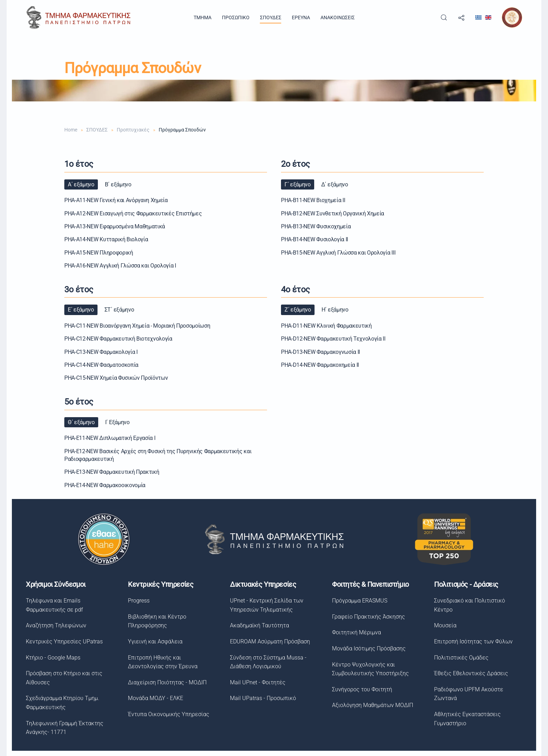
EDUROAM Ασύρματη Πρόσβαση (269, 641)
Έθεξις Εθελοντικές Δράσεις (469, 673)
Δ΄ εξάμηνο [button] (335, 184)
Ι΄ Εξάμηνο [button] (117, 422)
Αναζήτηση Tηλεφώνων (55, 625)
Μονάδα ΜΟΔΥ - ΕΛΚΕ (154, 698)
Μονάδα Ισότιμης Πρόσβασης (367, 648)
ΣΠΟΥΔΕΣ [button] (271, 17)
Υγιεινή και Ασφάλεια (154, 641)
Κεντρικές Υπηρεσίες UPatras (63, 641)
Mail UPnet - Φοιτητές (256, 682)
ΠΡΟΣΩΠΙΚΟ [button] (236, 17)
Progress (137, 601)
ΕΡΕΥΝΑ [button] (301, 17)
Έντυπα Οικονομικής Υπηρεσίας (167, 714)
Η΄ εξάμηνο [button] (335, 310)
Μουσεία (444, 625)
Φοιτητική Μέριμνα (355, 632)
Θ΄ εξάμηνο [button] (81, 422)
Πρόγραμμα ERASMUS (358, 601)
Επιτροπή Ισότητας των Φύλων (472, 641)
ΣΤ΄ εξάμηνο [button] (119, 310)
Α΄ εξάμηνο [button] (81, 184)
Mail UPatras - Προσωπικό (262, 698)
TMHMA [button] (203, 17)
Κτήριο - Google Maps (52, 658)
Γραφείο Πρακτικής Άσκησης (367, 617)
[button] (444, 17)
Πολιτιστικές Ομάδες (460, 658)
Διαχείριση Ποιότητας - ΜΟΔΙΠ (166, 682)
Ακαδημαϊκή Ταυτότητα (258, 625)
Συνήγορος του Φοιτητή (360, 689)
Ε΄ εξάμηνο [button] (81, 310)
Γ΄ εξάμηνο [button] (298, 184)
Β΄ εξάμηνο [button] (118, 184)
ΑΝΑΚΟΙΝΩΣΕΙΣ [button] (338, 17)
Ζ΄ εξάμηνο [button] (298, 310)
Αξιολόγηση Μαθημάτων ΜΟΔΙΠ (371, 705)
